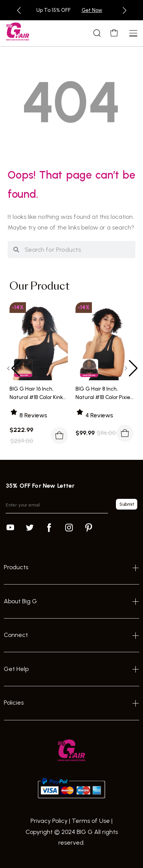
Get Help (16, 669)
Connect (16, 635)
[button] (19, 10)
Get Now (108, 10)
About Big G (20, 601)
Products (16, 567)
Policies (14, 703)
